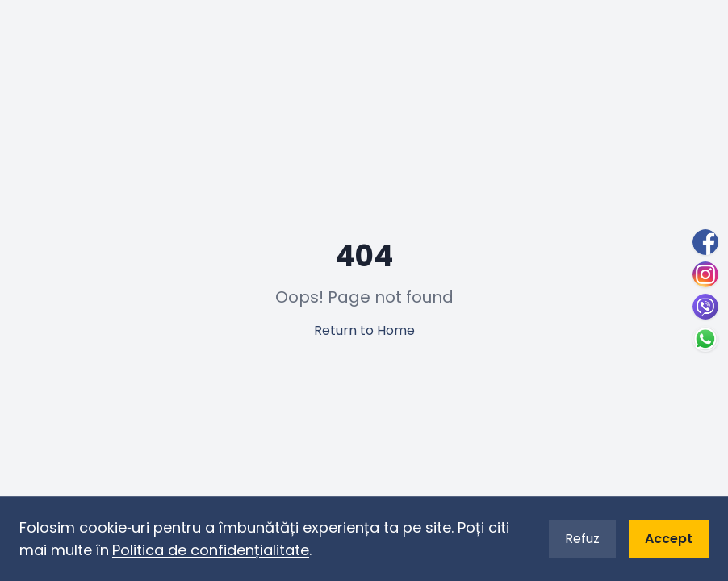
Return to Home (364, 330)
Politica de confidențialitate (211, 550)
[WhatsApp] (705, 339)
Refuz (582, 539)
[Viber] (705, 307)
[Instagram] (705, 274)
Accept (669, 539)
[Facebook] (705, 242)
